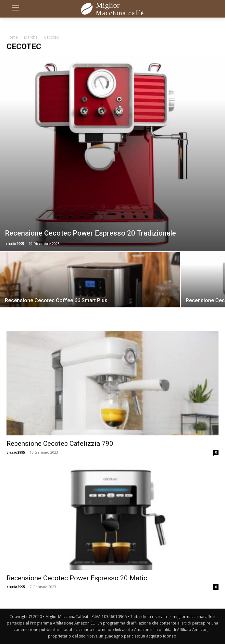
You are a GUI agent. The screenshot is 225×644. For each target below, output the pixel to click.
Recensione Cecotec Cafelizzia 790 (60, 444)
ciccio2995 (15, 244)
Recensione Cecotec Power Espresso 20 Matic (77, 578)
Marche (31, 37)
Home (12, 37)
